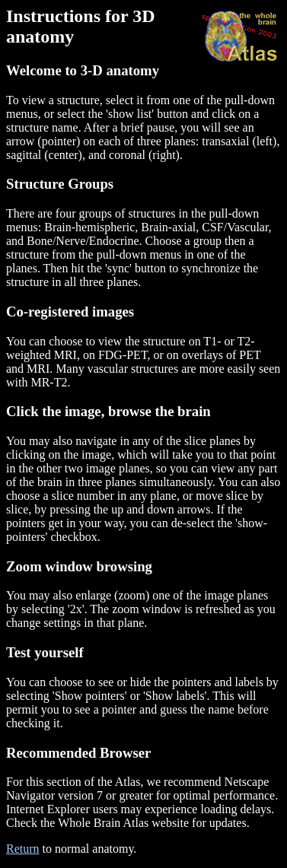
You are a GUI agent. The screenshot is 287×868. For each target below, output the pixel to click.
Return (23, 849)
